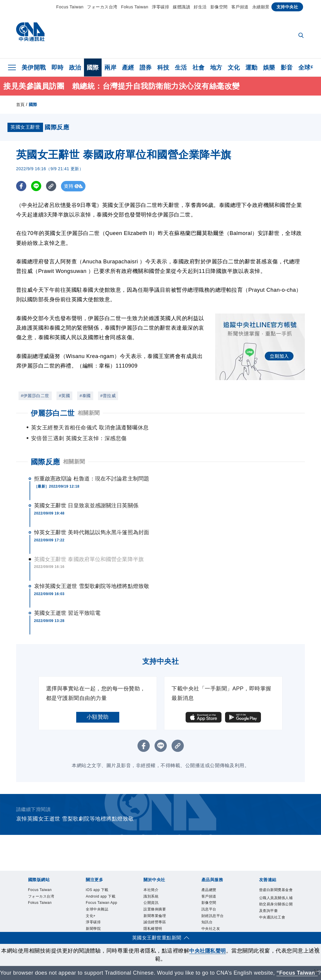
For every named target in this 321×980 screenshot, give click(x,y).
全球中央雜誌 (101, 919)
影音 (287, 67)
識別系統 (154, 888)
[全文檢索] (302, 36)
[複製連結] (52, 186)
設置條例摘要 (159, 903)
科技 (163, 67)
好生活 (200, 7)
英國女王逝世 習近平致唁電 (67, 602)
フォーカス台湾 (102, 7)
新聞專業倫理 (159, 911)
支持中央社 (287, 7)
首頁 (20, 105)
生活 (181, 67)
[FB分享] (21, 186)
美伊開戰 (34, 67)
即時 (58, 67)
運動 (252, 67)
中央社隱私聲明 (208, 943)
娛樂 (269, 67)
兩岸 (110, 67)
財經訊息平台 (217, 911)
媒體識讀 (181, 7)
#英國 (64, 396)
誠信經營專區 (159, 919)
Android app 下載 (100, 891)
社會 (199, 67)
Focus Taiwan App (102, 907)
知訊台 (209, 919)
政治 (75, 67)
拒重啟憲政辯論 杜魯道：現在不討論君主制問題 (92, 468)
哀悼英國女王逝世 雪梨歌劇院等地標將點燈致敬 (92, 575)
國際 (93, 67)
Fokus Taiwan (135, 7)
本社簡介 (154, 880)
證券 (146, 67)
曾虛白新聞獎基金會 (275, 884)
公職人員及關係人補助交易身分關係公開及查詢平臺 (275, 907)
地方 (216, 67)
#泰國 (85, 396)
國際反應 (45, 451)
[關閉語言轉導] (316, 964)
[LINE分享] (37, 186)
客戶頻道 (240, 7)
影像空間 (219, 7)
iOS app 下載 (101, 880)
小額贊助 (98, 706)
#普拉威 (108, 396)
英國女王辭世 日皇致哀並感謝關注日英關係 (86, 495)
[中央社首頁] (30, 33)
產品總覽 (212, 880)
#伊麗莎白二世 (35, 396)
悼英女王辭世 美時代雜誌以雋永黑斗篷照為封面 (92, 522)
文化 (234, 67)
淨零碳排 (160, 7)
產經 (128, 67)
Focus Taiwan (70, 7)
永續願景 (261, 7)
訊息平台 (212, 903)
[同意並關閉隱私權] (316, 942)
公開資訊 (154, 895)
